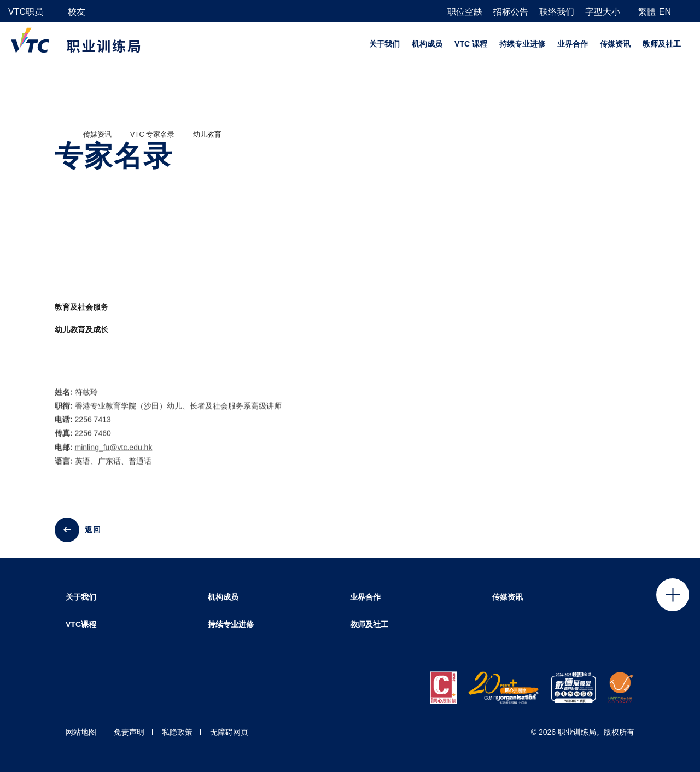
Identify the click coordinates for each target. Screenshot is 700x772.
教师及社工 (662, 44)
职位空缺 (465, 12)
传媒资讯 (615, 44)
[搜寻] (687, 11)
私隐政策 (177, 732)
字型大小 (603, 12)
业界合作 (573, 44)
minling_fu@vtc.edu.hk (114, 456)
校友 (77, 12)
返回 (93, 530)
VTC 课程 (471, 44)
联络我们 (557, 12)
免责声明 (129, 732)
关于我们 (384, 44)
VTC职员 (26, 12)
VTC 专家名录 (153, 134)
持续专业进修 (522, 44)
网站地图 (81, 732)
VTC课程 (81, 624)
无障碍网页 (229, 732)
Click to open (673, 595)
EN (665, 12)
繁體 (647, 12)
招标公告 (511, 12)
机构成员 (427, 44)
